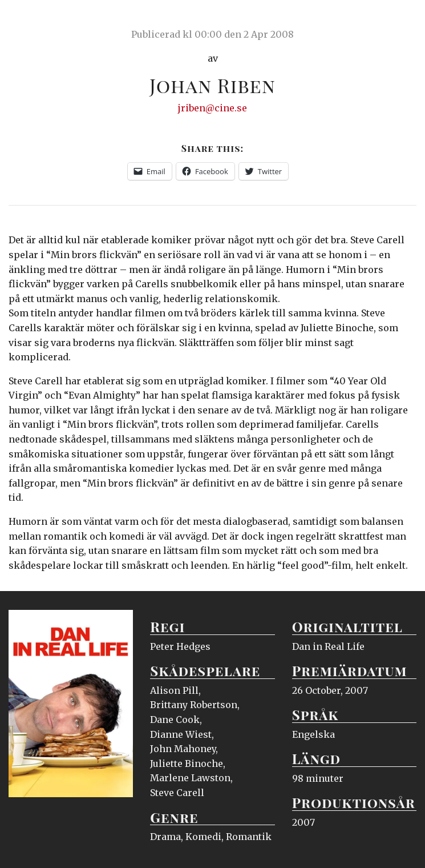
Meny (402, 20)
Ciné (35, 20)
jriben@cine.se (212, 108)
